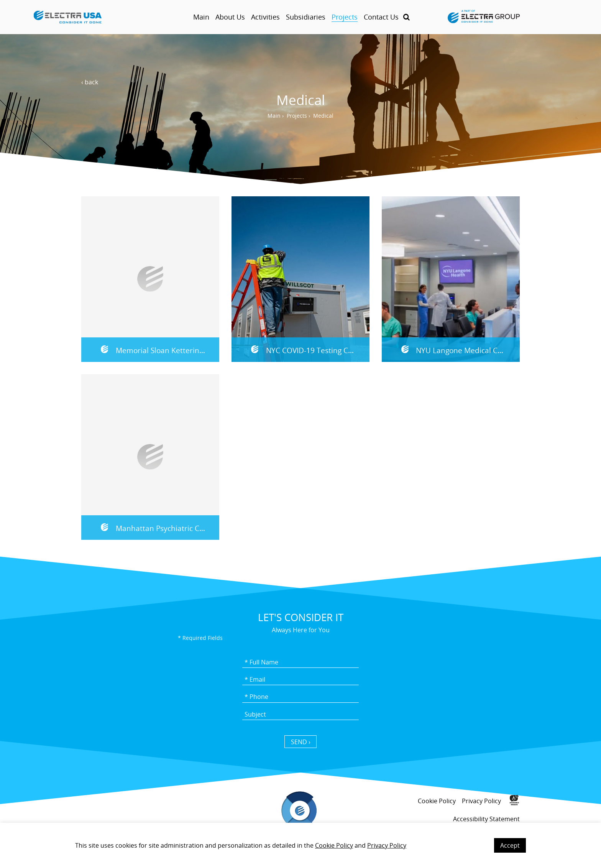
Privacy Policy (387, 845)
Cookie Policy (334, 845)
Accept (510, 845)
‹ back (90, 82)
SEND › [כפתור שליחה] (301, 742)
